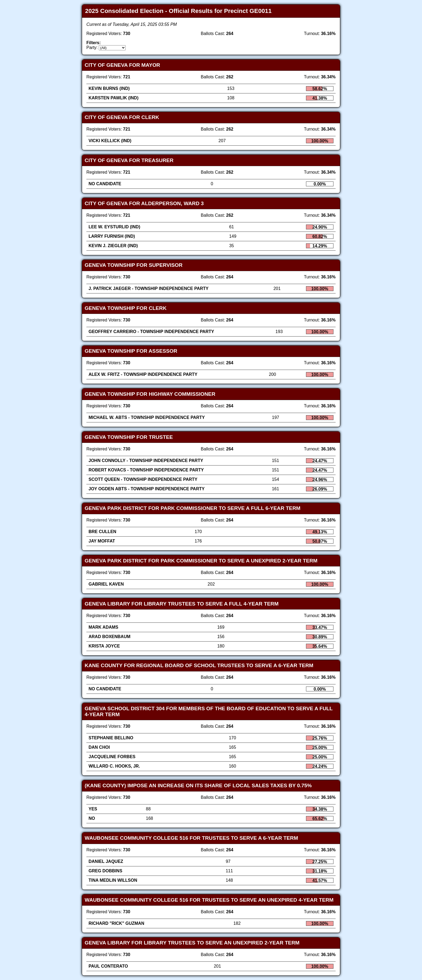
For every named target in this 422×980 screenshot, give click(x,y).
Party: (92, 48)
